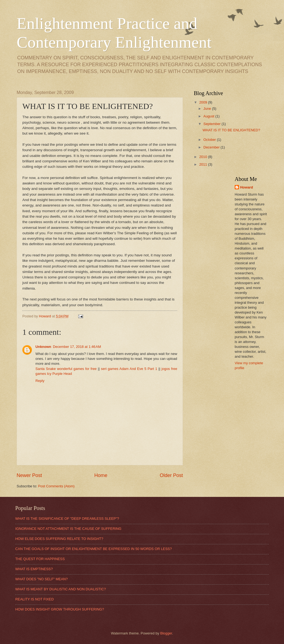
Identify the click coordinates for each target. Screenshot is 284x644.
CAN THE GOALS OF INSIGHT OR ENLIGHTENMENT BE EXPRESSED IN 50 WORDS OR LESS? (94, 549)
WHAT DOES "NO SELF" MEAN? (42, 579)
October (210, 140)
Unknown (43, 347)
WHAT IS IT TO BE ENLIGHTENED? (231, 130)
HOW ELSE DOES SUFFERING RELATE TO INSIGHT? (59, 539)
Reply (40, 381)
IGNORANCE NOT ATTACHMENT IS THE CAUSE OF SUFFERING (68, 529)
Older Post (171, 475)
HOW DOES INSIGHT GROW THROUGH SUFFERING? (60, 609)
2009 (204, 102)
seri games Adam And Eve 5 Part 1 (129, 369)
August (209, 116)
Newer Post (29, 475)
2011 (204, 164)
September (212, 124)
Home (101, 475)
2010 (204, 157)
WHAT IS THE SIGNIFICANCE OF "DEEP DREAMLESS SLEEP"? (67, 519)
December (212, 147)
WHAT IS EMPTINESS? (34, 569)
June (208, 109)
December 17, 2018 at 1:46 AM (77, 347)
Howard (247, 187)
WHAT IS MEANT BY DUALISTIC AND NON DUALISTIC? (61, 589)
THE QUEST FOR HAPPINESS (40, 559)
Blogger (166, 633)
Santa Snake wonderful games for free (66, 369)
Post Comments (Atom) (56, 486)
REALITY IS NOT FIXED (34, 599)
